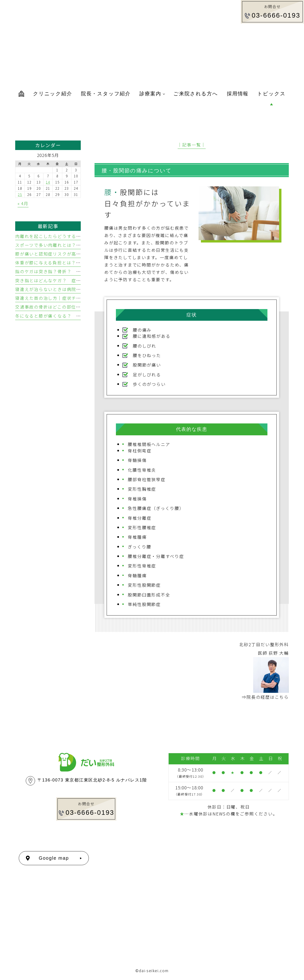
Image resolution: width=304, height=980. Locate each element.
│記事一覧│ (192, 145)
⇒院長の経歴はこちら (265, 697)
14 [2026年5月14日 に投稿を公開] (48, 182)
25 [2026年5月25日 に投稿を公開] (20, 194)
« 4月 (23, 203)
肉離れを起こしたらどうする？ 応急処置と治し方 (69, 236)
